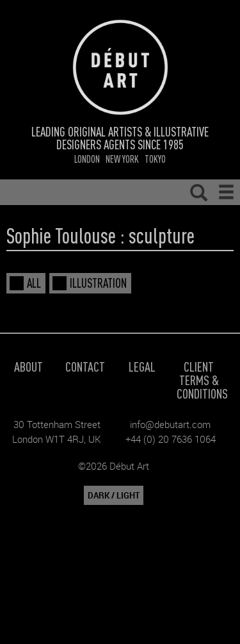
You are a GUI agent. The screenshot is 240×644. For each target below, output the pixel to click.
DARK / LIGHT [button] (114, 495)
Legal (142, 366)
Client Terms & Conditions (202, 380)
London (87, 159)
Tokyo (155, 159)
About (28, 366)
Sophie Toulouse (61, 235)
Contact (85, 366)
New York (122, 159)
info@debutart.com (170, 424)
